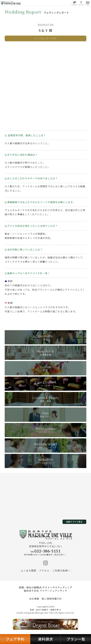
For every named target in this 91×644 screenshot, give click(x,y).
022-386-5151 (45, 551)
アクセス (44, 571)
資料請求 (45, 639)
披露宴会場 (45, 353)
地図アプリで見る (74, 522)
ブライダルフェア (45, 461)
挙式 (45, 337)
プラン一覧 (76, 639)
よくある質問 (29, 571)
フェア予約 (15, 639)
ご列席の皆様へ (61, 571)
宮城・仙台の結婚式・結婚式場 (44, 610)
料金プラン (45, 414)
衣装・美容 (45, 399)
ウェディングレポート (45, 445)
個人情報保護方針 (52, 599)
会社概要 (34, 599)
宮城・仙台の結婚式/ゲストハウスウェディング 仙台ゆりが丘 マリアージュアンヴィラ (45, 589)
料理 (45, 368)
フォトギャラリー (45, 430)
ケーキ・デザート (45, 384)
